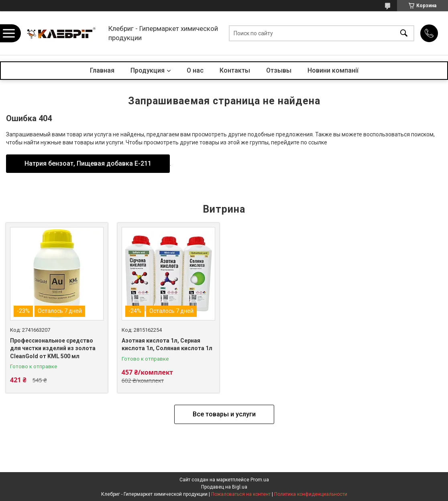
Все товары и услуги (224, 414)
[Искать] (404, 33)
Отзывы (279, 70)
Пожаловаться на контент (241, 494)
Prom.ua (260, 480)
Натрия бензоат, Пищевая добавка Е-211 (88, 163)
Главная (102, 70)
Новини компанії (333, 70)
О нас (195, 70)
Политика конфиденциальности (311, 494)
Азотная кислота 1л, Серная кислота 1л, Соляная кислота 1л (167, 345)
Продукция (148, 70)
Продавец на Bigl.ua (224, 487)
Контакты (235, 70)
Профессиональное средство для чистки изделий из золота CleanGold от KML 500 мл (53, 348)
